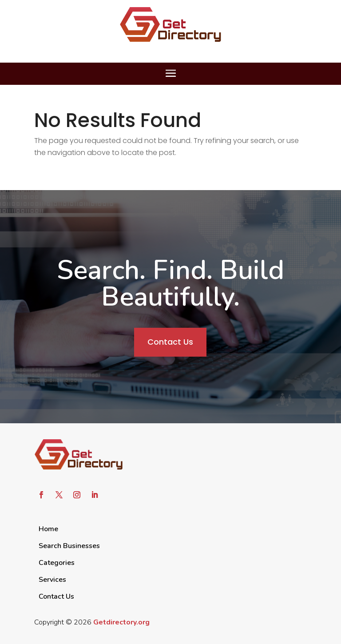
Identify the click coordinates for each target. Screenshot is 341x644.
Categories (57, 563)
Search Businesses (69, 546)
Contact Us (170, 342)
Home (48, 529)
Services (52, 580)
